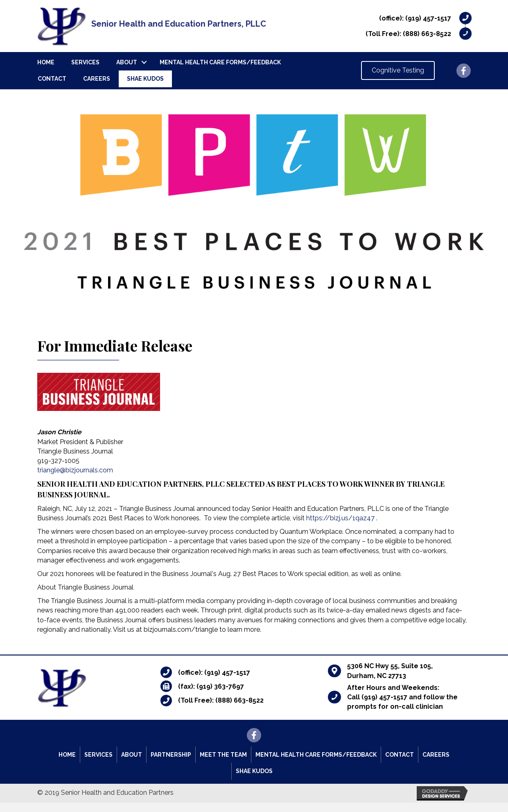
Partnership (171, 755)
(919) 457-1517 (428, 18)
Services (85, 62)
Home (46, 62)
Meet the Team (223, 755)
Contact (52, 79)
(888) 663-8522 (427, 34)
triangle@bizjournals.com (75, 470)
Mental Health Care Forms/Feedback (220, 62)
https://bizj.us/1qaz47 (340, 518)
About (127, 62)
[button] (398, 70)
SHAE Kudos (145, 79)
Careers (97, 79)
